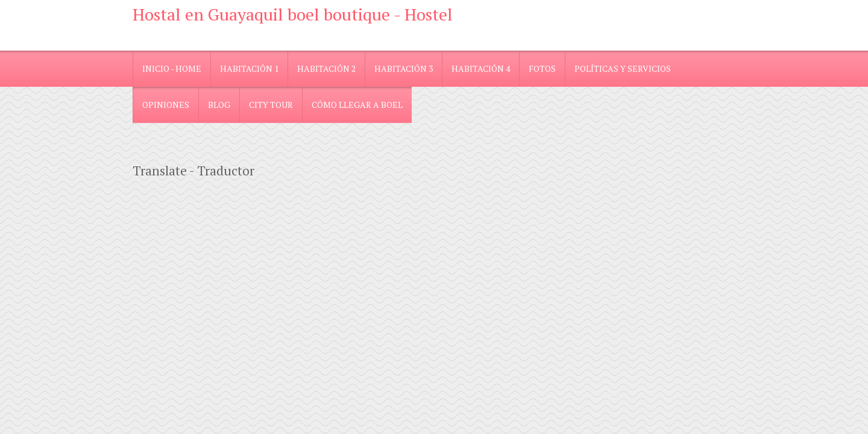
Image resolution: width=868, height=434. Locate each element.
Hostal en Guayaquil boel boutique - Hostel (293, 14)
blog (219, 105)
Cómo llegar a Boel (357, 105)
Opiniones (166, 105)
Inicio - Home (172, 68)
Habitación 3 (404, 68)
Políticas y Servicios (623, 68)
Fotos (542, 68)
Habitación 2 (326, 68)
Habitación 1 (249, 68)
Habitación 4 (481, 68)
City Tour (271, 105)
